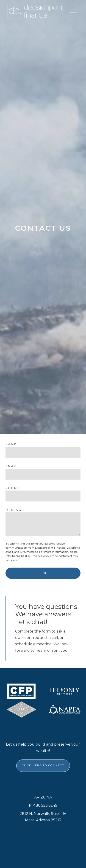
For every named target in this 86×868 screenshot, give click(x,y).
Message (15, 510)
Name (11, 444)
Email (12, 466)
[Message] (43, 524)
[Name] (43, 452)
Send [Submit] (43, 573)
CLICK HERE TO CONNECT (43, 765)
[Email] (43, 474)
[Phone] (43, 496)
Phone (12, 488)
